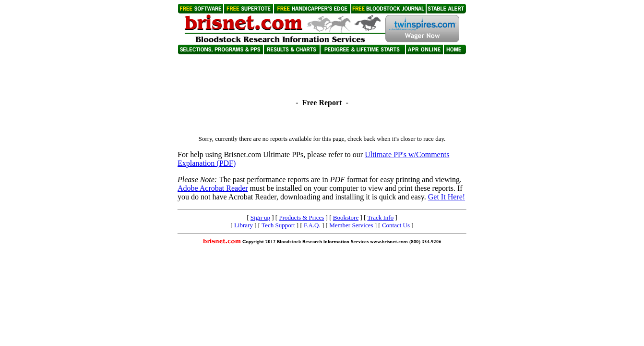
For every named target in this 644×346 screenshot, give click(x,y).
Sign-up (260, 217)
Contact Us (396, 225)
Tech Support (278, 225)
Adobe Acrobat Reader (213, 188)
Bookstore (346, 217)
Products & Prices (301, 217)
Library (244, 225)
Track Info (380, 217)
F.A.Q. (312, 225)
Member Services (351, 225)
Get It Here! (447, 197)
